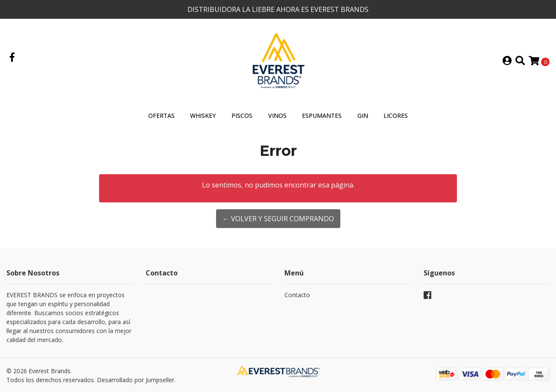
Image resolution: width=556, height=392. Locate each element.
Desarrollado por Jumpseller (136, 380)
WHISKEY (203, 116)
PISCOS (242, 116)
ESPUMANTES (322, 116)
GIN (363, 116)
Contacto (297, 295)
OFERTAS (161, 116)
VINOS (277, 116)
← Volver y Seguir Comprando (278, 219)
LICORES (396, 116)
